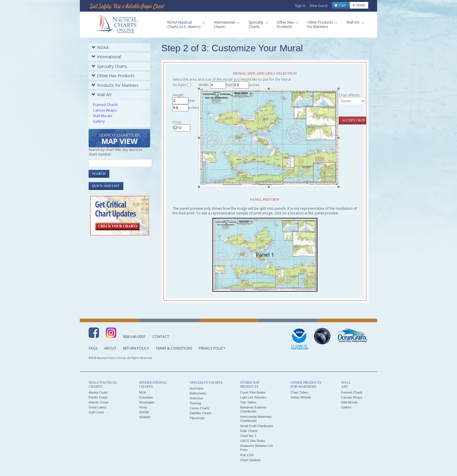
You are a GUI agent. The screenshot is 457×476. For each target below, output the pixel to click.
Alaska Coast (98, 392)
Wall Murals (102, 116)
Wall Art (102, 95)
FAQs (93, 348)
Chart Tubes (299, 392)
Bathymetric (198, 393)
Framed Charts (105, 105)
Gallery (99, 121)
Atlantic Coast (99, 402)
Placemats (197, 418)
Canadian (146, 397)
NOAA (100, 47)
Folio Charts (249, 431)
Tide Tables (248, 402)
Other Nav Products (113, 76)
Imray (143, 407)
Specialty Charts (109, 66)
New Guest (319, 6)
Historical (196, 398)
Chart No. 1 (248, 436)
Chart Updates (251, 460)
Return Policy (136, 348)
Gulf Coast (96, 412)
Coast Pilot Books (253, 392)
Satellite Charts (201, 413)
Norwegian (147, 402)
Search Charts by (119, 139)
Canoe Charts (200, 408)
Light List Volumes (253, 397)
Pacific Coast (98, 397)
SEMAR (145, 417)
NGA (143, 392)
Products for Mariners (115, 85)
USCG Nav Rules (253, 441)
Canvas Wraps (105, 110)
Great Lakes (97, 407)
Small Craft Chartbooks (257, 426)
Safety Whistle (301, 397)
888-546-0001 (134, 337)
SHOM (144, 412)
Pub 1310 (247, 455)
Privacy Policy (212, 348)
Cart (340, 6)
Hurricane (197, 388)
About (110, 348)
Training (195, 403)
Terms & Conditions (174, 348)
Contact (161, 337)
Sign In (300, 6)
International (106, 57)
